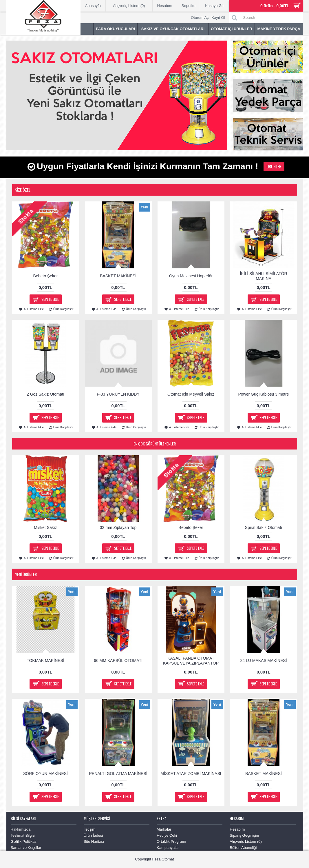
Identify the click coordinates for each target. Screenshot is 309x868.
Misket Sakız (45, 527)
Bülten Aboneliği (243, 848)
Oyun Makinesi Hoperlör (191, 276)
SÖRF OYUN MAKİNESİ (45, 774)
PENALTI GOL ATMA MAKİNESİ (118, 774)
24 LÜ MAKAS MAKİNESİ (263, 660)
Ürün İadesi (93, 835)
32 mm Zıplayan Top (118, 527)
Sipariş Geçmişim (244, 835)
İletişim (89, 829)
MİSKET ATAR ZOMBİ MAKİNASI (191, 774)
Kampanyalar (168, 848)
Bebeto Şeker (46, 276)
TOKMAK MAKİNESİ (45, 660)
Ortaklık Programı (171, 841)
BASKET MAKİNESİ (118, 276)
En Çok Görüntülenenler (155, 444)
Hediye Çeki (167, 835)
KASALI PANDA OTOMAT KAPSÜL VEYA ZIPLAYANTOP (191, 661)
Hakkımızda (21, 829)
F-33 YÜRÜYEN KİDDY (118, 394)
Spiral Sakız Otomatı (264, 527)
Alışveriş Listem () (246, 841)
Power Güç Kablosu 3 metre (263, 394)
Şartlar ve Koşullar (26, 848)
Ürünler (274, 166)
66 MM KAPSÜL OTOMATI (118, 660)
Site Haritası (94, 841)
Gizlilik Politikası (24, 841)
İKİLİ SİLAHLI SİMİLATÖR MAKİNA (263, 276)
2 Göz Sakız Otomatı (45, 394)
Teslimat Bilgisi (23, 835)
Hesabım (237, 829)
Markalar (164, 829)
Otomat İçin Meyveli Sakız (191, 394)
